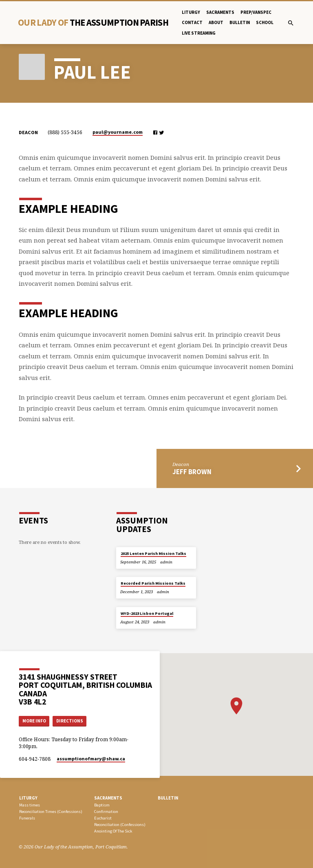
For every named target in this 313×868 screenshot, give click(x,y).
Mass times (30, 805)
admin (166, 562)
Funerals (27, 818)
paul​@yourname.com (118, 132)
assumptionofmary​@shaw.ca (91, 759)
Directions (70, 721)
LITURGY (28, 798)
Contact (192, 22)
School (265, 22)
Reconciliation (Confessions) (120, 825)
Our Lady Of (93, 22)
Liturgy (191, 12)
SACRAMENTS (108, 798)
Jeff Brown (192, 472)
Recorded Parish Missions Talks (153, 583)
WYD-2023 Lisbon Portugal (147, 613)
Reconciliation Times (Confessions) (51, 812)
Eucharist (103, 818)
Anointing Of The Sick (113, 831)
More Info (34, 721)
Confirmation (106, 812)
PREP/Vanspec (256, 12)
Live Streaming (199, 33)
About (216, 22)
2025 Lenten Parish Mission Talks (153, 553)
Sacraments (220, 12)
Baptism (102, 805)
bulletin (240, 22)
